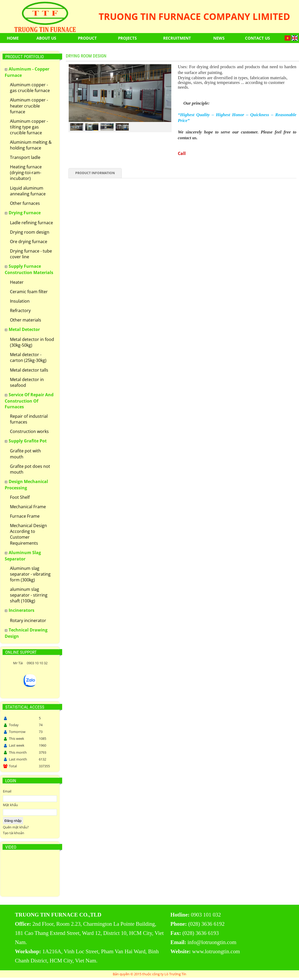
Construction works (29, 431)
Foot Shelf (20, 497)
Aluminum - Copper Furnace (27, 72)
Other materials (26, 320)
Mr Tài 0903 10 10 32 (30, 663)
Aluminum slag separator (23, 556)
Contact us (257, 38)
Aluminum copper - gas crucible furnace (30, 88)
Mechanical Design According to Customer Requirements (28, 534)
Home (13, 38)
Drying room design (30, 232)
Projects (127, 38)
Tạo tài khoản (14, 833)
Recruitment (177, 38)
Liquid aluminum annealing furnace (28, 191)
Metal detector (24, 329)
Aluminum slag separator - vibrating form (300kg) (30, 574)
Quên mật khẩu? (16, 827)
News (219, 38)
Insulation (20, 301)
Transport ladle (25, 157)
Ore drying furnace (29, 242)
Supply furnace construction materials (29, 269)
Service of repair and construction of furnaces (29, 401)
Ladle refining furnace (31, 223)
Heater (17, 282)
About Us (46, 38)
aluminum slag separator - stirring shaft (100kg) (29, 595)
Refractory (20, 310)
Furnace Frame (25, 516)
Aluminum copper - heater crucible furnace (29, 106)
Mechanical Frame (28, 507)
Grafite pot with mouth (25, 454)
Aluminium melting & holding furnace (31, 145)
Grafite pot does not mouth (30, 469)
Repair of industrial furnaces (29, 419)
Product (87, 38)
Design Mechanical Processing (26, 485)
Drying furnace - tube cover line (31, 254)
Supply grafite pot (28, 441)
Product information (95, 173)
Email (7, 791)
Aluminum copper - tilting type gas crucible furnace (29, 127)
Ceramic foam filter (29, 292)
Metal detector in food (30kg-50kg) (32, 342)
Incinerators (22, 610)
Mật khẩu (10, 805)
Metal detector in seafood (27, 382)
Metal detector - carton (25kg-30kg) (28, 357)
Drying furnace (25, 213)
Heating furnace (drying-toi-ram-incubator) (26, 173)
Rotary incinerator (28, 620)
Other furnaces (25, 203)
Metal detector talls (29, 370)
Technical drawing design (26, 633)
